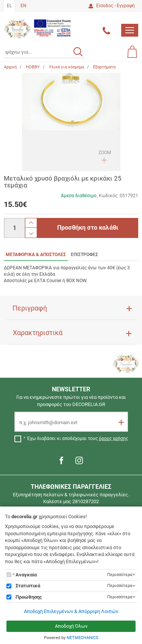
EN (23, 6)
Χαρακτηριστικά (38, 333)
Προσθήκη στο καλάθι (88, 228)
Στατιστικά (28, 586)
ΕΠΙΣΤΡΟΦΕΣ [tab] (84, 255)
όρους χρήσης (113, 439)
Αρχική (10, 67)
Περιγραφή (30, 308)
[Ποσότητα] (14, 228)
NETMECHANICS (83, 638)
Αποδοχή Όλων (71, 626)
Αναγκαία (26, 575)
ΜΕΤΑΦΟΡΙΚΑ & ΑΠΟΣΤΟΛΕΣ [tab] (36, 255)
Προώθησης (29, 597)
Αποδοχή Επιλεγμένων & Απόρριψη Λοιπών (71, 611)
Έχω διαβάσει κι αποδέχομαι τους (78, 439)
